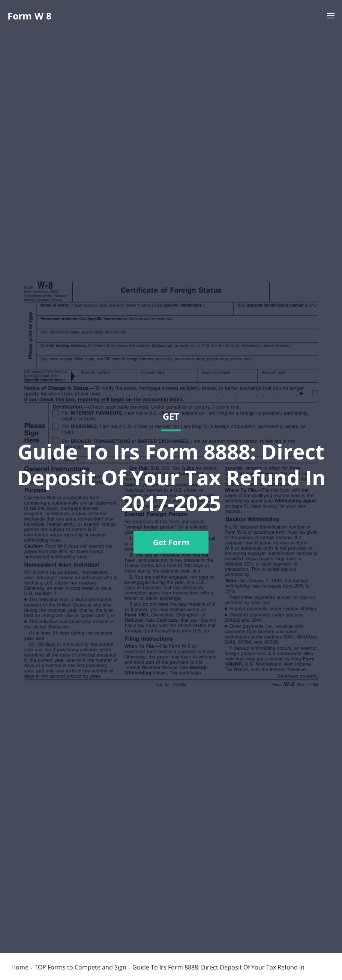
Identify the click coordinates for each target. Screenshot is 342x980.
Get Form (171, 542)
